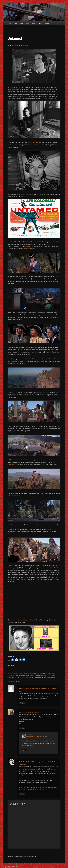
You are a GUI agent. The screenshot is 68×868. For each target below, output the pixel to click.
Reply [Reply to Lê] (22, 728)
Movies (26, 674)
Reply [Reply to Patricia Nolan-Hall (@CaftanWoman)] (22, 703)
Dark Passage (34, 143)
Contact (47, 23)
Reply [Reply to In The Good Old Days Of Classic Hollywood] (22, 794)
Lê (20, 712)
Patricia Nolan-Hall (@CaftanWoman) (29, 689)
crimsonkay (38, 677)
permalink (52, 677)
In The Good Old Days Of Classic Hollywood (31, 762)
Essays (34, 23)
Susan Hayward (30, 675)
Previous (52, 29)
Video (41, 23)
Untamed (31, 677)
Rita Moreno (22, 675)
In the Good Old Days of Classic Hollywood (27, 620)
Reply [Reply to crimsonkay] (24, 750)
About (16, 23)
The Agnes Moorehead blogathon (44, 675)
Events (22, 674)
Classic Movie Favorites (22, 242)
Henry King (52, 674)
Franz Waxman (29, 249)
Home (10, 23)
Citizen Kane (37, 674)
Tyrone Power (24, 677)
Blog (21, 23)
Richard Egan (15, 675)
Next (59, 29)
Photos (27, 23)
